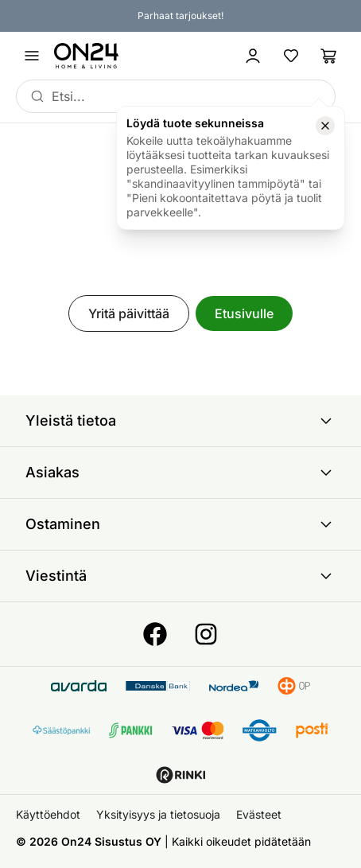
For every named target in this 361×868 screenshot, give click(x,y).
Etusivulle (244, 313)
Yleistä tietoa (180, 421)
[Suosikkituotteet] (291, 56)
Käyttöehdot (48, 814)
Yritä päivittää (129, 313)
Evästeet (259, 814)
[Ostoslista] (329, 56)
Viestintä (180, 576)
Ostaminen (180, 524)
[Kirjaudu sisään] (253, 56)
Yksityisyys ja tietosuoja (158, 814)
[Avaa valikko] (32, 56)
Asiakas (180, 473)
